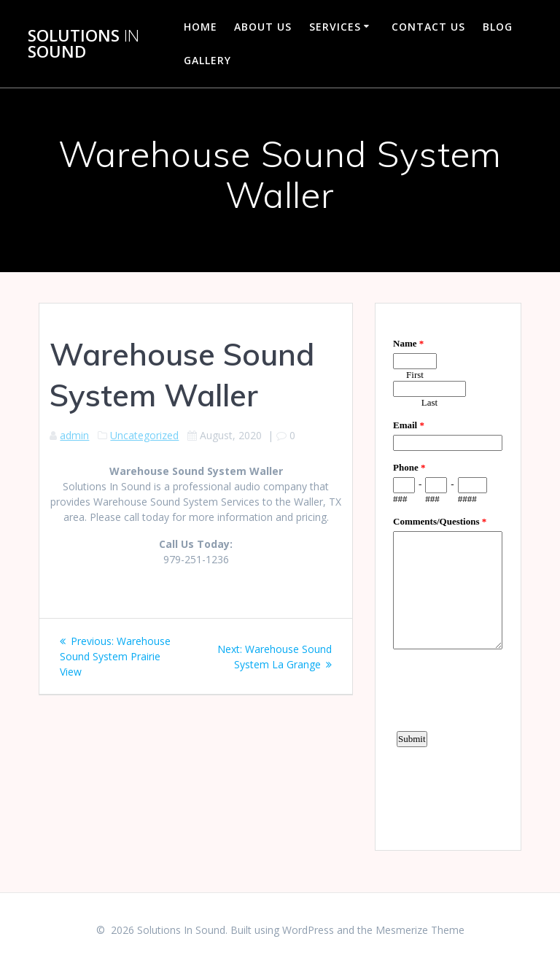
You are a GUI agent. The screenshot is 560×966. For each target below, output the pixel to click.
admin (74, 435)
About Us (263, 27)
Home (201, 27)
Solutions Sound (83, 44)
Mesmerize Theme (420, 930)
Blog (498, 27)
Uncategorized (144, 435)
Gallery (207, 60)
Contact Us (428, 27)
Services (335, 27)
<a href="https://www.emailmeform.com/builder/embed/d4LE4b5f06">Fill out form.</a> (448, 575)
